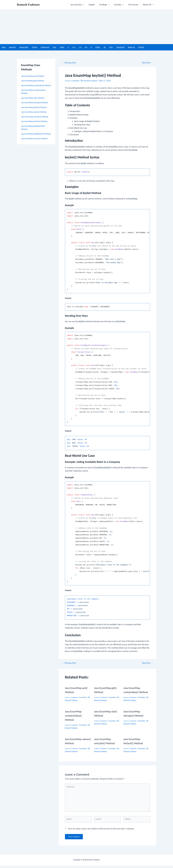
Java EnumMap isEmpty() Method (35, 106)
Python (35, 47)
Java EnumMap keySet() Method (35, 111)
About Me (149, 5)
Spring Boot (24, 47)
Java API (12, 47)
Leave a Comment (73, 81)
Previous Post (70, 63)
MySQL (141, 47)
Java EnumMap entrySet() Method (36, 120)
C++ (74, 47)
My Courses (134, 5)
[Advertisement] (87, 27)
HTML (98, 47)
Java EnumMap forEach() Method (35, 125)
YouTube (120, 5)
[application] (85, 5)
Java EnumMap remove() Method (35, 145)
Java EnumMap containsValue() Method (74, 716)
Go (86, 47)
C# (80, 47)
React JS (131, 47)
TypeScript (120, 47)
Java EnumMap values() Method (35, 115)
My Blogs (106, 5)
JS (105, 47)
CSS (111, 47)
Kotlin (62, 47)
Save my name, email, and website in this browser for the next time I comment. (101, 831)
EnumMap (84, 698)
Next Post (147, 63)
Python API (45, 47)
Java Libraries (80, 5)
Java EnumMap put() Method (33, 76)
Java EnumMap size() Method (34, 101)
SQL (55, 47)
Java (4, 47)
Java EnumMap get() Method (33, 81)
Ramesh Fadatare (28, 5)
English (94, 5)
